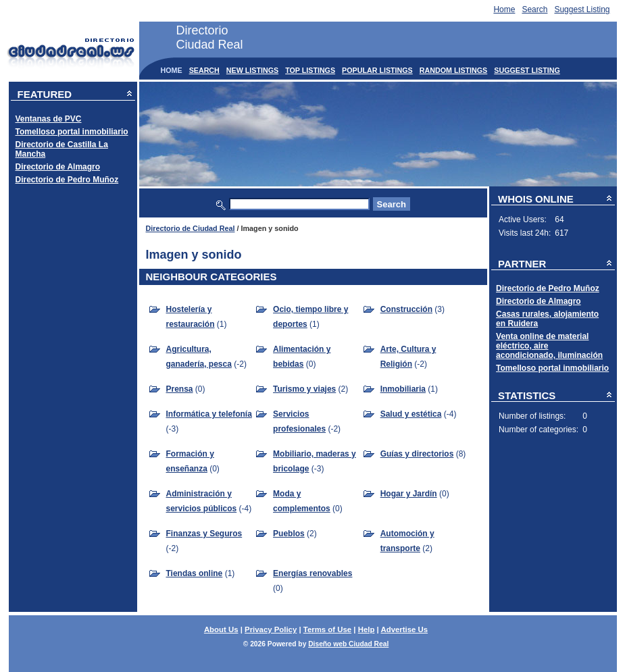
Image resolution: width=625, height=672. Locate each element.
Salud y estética (411, 414)
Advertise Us (404, 629)
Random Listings (454, 70)
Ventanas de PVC (49, 119)
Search (534, 9)
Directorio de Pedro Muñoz (67, 180)
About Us (221, 629)
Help (367, 629)
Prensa (180, 389)
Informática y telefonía (209, 414)
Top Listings (310, 70)
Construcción (406, 309)
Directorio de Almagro (58, 167)
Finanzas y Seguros (204, 534)
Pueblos (289, 534)
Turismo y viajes (304, 389)
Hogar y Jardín (409, 494)
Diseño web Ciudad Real (348, 644)
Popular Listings (377, 70)
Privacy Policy (271, 629)
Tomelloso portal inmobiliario (72, 132)
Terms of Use (327, 629)
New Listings (252, 70)
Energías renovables (312, 573)
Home (504, 9)
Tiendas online (195, 573)
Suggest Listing (582, 9)
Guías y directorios (417, 454)
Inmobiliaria (403, 389)
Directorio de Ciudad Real (191, 228)
